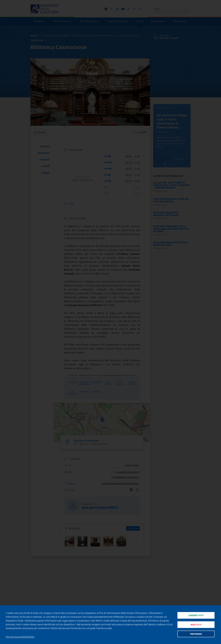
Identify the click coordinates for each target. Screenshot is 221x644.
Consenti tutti (196, 615)
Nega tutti (196, 625)
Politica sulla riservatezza (20, 637)
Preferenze (196, 634)
